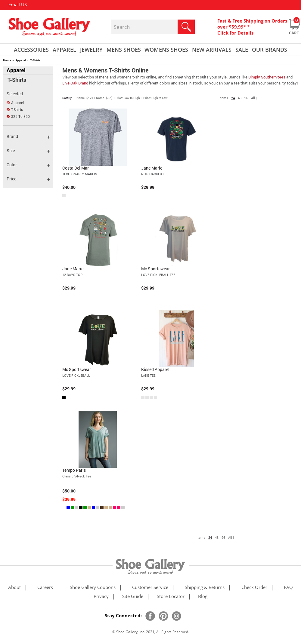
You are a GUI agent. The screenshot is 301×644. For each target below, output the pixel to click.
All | (254, 98)
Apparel (21, 60)
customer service (150, 588)
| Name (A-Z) (84, 98)
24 (233, 98)
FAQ (288, 588)
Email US (18, 5)
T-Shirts (35, 60)
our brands (270, 50)
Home (7, 60)
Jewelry (91, 50)
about (14, 588)
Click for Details (235, 33)
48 (240, 98)
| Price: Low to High (127, 98)
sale (242, 50)
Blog (203, 597)
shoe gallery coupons (93, 588)
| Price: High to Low (155, 98)
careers (45, 588)
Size (28, 151)
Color (28, 165)
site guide (133, 597)
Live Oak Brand (75, 83)
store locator (171, 597)
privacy (101, 597)
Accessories (31, 50)
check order (254, 588)
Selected (15, 94)
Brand (28, 137)
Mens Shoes (124, 50)
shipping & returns (205, 588)
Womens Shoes (166, 50)
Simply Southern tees (267, 77)
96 (246, 98)
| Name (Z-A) (103, 98)
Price (28, 179)
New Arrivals (212, 50)
